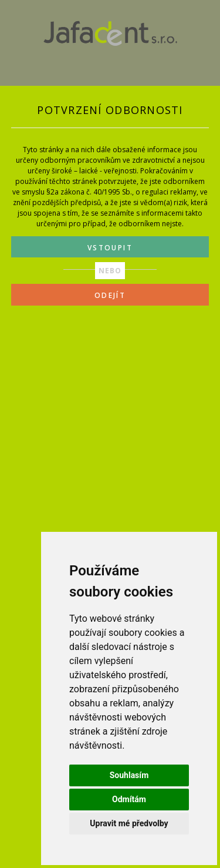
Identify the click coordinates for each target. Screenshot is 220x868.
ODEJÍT (110, 295)
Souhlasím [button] (129, 775)
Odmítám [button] (129, 799)
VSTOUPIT (110, 248)
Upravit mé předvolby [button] (129, 823)
